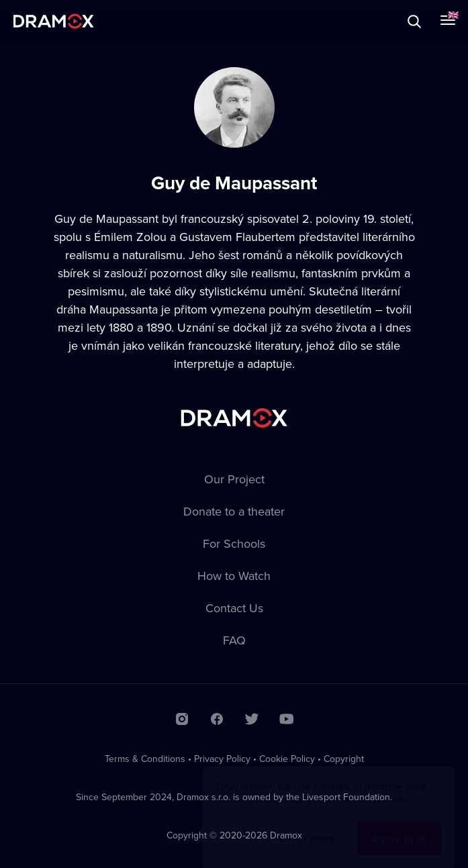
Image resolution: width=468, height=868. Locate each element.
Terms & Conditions (145, 759)
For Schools (234, 543)
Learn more (307, 825)
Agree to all (399, 825)
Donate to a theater (234, 511)
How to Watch (234, 576)
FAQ (234, 640)
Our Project (234, 479)
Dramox (54, 21)
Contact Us (234, 608)
